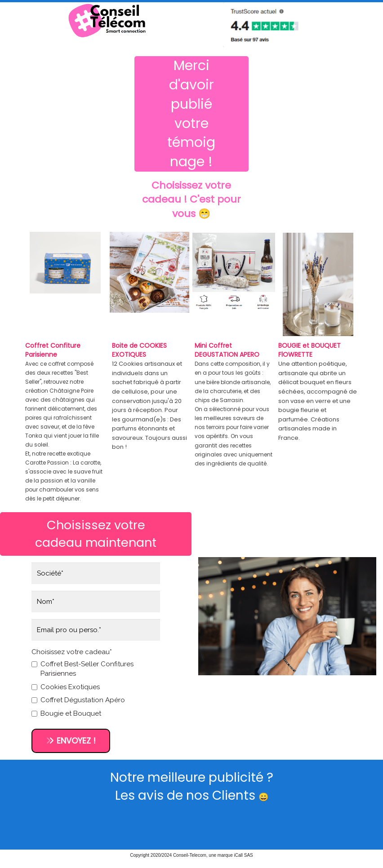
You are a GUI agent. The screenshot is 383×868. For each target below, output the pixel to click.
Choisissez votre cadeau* (72, 652)
